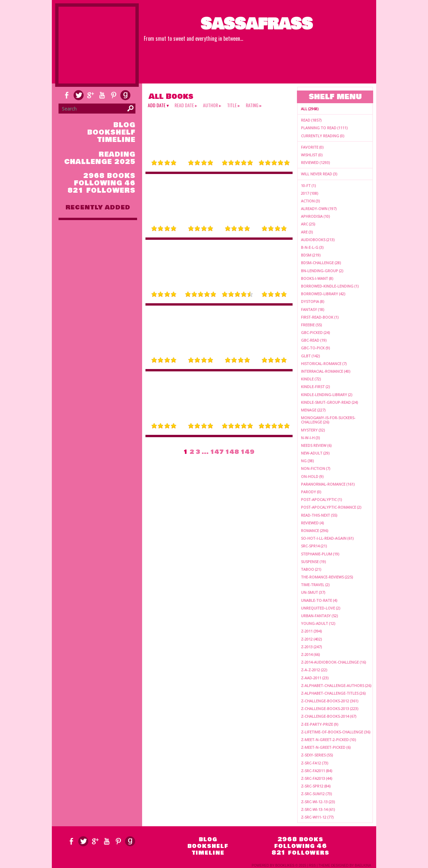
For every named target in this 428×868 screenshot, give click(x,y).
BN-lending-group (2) (322, 271)
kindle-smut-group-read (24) (329, 402)
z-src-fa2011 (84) (316, 771)
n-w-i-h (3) (310, 438)
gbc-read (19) (314, 340)
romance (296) (314, 531)
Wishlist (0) (312, 155)
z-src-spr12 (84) (316, 786)
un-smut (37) (313, 592)
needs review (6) (316, 445)
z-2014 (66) (310, 654)
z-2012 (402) (311, 639)
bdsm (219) (311, 255)
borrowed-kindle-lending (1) (330, 286)
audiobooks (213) (318, 240)
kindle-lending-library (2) (327, 395)
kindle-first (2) (315, 387)
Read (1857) (311, 120)
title (232, 105)
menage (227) (313, 410)
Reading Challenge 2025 (100, 158)
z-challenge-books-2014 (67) (329, 716)
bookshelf (111, 132)
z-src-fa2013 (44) (316, 778)
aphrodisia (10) (315, 216)
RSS (312, 865)
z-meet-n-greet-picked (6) (326, 747)
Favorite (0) (312, 147)
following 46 (105, 183)
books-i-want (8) (317, 278)
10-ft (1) (308, 186)
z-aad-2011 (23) (315, 678)
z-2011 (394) (311, 631)
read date (184, 105)
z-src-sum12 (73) (316, 794)
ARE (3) (307, 232)
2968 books (109, 176)
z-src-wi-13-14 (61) (318, 809)
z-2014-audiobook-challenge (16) (333, 662)
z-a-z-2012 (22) (314, 670)
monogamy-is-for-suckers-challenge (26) (328, 420)
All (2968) (310, 109)
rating (252, 105)
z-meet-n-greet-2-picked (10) (328, 740)
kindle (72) (311, 379)
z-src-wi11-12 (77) (317, 817)
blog (124, 125)
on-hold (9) (312, 476)
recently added (98, 207)
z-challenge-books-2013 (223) (330, 709)
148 (232, 452)
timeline (116, 140)
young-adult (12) (318, 623)
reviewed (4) (312, 523)
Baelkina (363, 865)
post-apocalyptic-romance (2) (331, 507)
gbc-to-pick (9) (315, 348)
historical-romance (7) (324, 364)
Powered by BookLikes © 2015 (279, 865)
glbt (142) (310, 356)
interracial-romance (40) (326, 371)
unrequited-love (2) (320, 608)
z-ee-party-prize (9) (319, 724)
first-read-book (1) (320, 317)
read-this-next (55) (319, 515)
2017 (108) (309, 193)
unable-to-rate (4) (319, 600)
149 (248, 452)
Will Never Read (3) (319, 174)
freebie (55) (311, 325)
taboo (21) (311, 569)
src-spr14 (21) (314, 546)
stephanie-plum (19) (320, 554)
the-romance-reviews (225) (327, 577)
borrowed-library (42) (323, 294)
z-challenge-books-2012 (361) (330, 701)
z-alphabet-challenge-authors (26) (336, 685)
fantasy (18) (312, 309)
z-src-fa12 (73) (314, 763)
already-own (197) (319, 209)
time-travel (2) (315, 585)
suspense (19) (313, 562)
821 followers (101, 191)
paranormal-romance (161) (328, 484)
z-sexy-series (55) (317, 755)
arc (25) (308, 224)
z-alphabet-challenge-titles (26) (333, 693)
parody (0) (311, 492)
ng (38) (307, 461)
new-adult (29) (315, 453)
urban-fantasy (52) (319, 616)
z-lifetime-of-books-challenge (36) (336, 732)
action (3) (310, 201)
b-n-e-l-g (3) (312, 247)
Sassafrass (257, 24)
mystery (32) (313, 430)
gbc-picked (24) (315, 332)
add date (157, 105)
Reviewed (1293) (315, 162)
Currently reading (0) (323, 136)
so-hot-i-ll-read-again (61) (327, 538)
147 (217, 452)
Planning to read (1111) (324, 128)
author (210, 105)
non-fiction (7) (315, 468)
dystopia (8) (312, 301)
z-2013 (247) (311, 647)
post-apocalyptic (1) (321, 499)
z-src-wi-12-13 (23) (318, 802)
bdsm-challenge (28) (321, 263)
